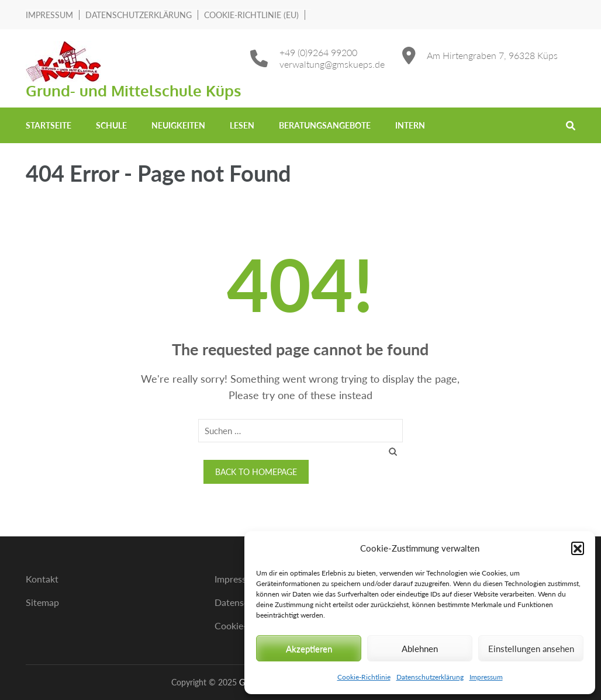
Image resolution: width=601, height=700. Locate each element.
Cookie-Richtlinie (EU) (251, 15)
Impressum (486, 677)
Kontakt (42, 579)
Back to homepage (256, 472)
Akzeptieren (309, 649)
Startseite (49, 125)
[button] (578, 548)
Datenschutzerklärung (430, 677)
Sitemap (42, 602)
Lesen (242, 125)
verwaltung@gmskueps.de (332, 64)
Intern (410, 125)
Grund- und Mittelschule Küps (134, 90)
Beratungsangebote (325, 125)
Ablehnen (420, 649)
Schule (111, 125)
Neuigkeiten (178, 125)
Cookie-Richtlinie (364, 677)
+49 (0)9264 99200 (318, 52)
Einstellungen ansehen (531, 649)
